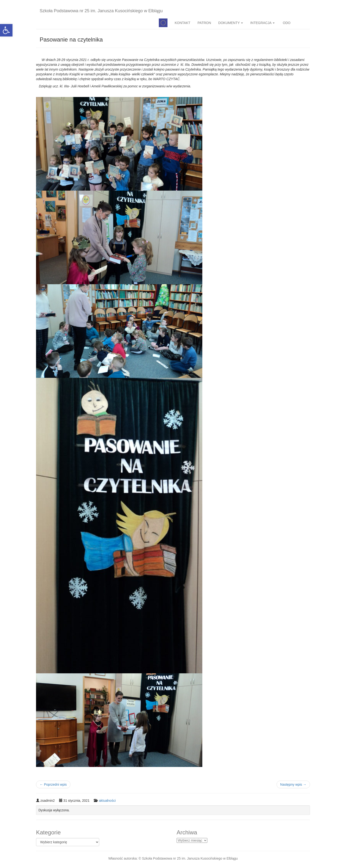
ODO (286, 23)
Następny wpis (293, 784)
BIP (302, 23)
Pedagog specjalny (163, 23)
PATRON (204, 23)
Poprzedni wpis (53, 784)
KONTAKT (182, 23)
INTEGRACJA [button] (262, 23)
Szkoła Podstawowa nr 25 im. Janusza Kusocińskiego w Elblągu (101, 11)
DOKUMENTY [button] (231, 23)
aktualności (107, 801)
